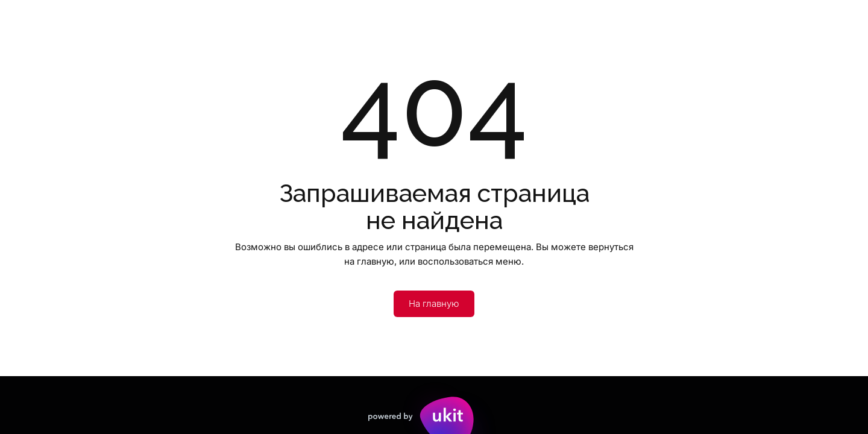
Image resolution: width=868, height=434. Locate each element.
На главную (434, 303)
